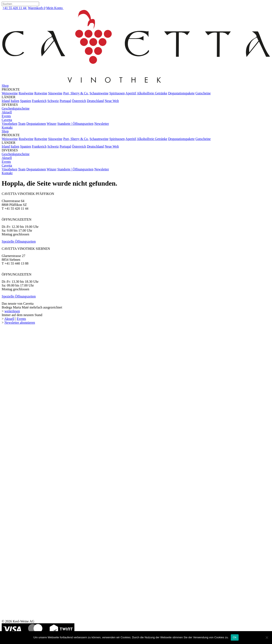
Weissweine (10, 93)
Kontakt (7, 127)
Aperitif (131, 93)
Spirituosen (117, 93)
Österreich (79, 101)
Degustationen (36, 124)
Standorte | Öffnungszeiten (75, 124)
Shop (5, 86)
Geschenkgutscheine (16, 108)
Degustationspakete (181, 93)
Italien (15, 101)
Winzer (52, 124)
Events (6, 116)
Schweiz (53, 101)
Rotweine (41, 93)
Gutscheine (203, 93)
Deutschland (95, 101)
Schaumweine (99, 93)
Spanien (26, 101)
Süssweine (55, 93)
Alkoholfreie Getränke (152, 93)
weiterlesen (12, 311)
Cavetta (7, 120)
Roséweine (26, 93)
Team (22, 124)
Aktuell (7, 112)
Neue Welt (112, 101)
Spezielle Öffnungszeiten (19, 241)
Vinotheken (10, 124)
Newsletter (102, 124)
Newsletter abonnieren (20, 323)
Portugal (65, 101)
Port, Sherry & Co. (76, 93)
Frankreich (39, 101)
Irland (6, 101)
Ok (235, 637)
